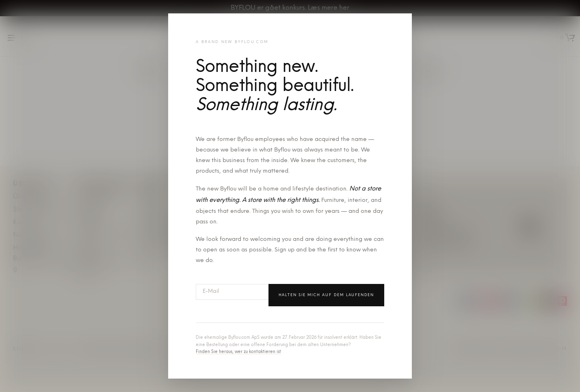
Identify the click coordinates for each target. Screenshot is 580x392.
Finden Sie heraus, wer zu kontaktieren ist (238, 352)
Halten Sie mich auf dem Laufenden (326, 295)
